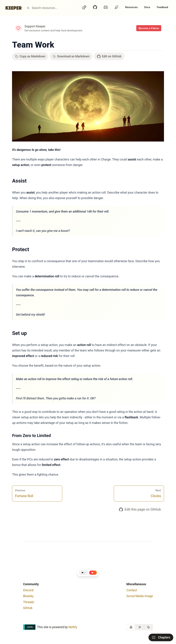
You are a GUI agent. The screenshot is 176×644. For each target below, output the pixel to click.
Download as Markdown (71, 56)
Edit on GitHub (109, 56)
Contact (132, 590)
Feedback (163, 7)
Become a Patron (149, 28)
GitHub (28, 608)
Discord (28, 590)
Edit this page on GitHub (140, 510)
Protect (21, 249)
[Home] (14, 8)
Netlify (73, 627)
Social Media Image (140, 596)
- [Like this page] (94, 573)
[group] (140, 627)
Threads (29, 602)
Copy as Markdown (30, 56)
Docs (147, 7)
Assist (19, 181)
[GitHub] (95, 8)
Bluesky (28, 596)
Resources (131, 7)
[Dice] (84, 8)
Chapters (161, 637)
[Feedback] (163, 8)
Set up (19, 333)
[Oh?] (117, 7)
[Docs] (147, 8)
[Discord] (106, 8)
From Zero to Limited (31, 436)
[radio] (131, 627)
